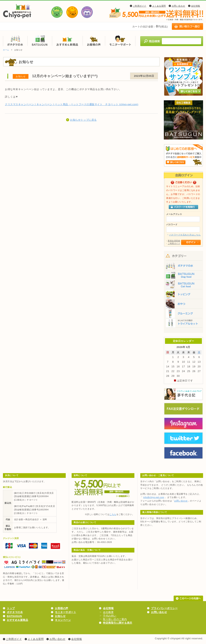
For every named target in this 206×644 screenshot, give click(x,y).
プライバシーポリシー (164, 608)
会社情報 (196, 6)
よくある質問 (159, 6)
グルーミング (183, 314)
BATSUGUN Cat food (183, 285)
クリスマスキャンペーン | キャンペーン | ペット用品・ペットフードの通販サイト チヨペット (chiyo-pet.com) (72, 104)
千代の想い (110, 616)
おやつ (183, 305)
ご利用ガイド (140, 6)
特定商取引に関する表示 (118, 623)
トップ (11, 608)
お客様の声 (94, 41)
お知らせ (60, 616)
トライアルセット (183, 324)
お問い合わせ (178, 6)
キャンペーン (63, 620)
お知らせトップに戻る (83, 120)
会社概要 (108, 612)
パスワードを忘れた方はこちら (185, 235)
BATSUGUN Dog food (183, 275)
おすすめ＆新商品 (67, 41)
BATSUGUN (40, 41)
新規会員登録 (174, 241)
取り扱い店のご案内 (115, 619)
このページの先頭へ (188, 598)
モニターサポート (120, 41)
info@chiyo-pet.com (154, 497)
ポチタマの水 (15, 41)
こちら (113, 514)
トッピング (183, 295)
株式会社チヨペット (17, 11)
